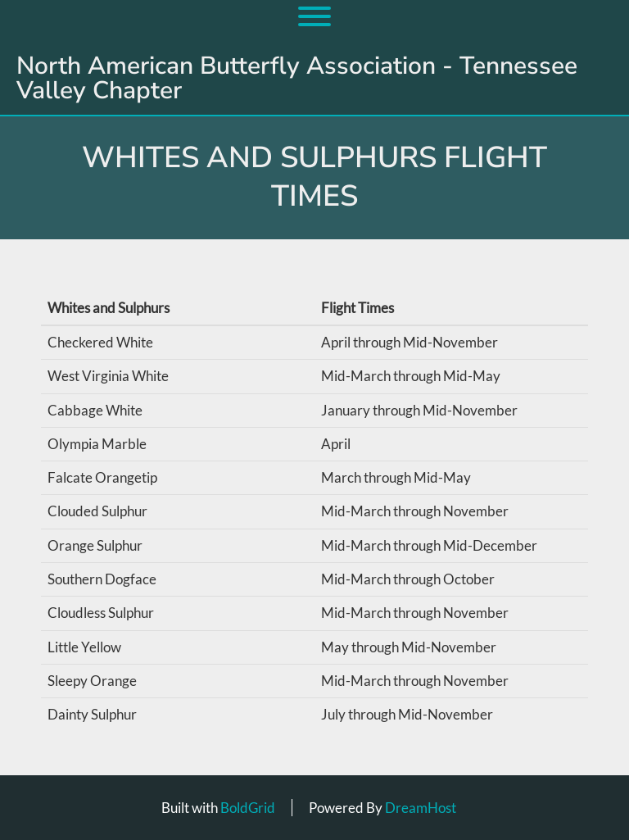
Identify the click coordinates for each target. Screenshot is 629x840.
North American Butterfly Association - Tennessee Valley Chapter (297, 79)
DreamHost (421, 808)
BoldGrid (248, 808)
